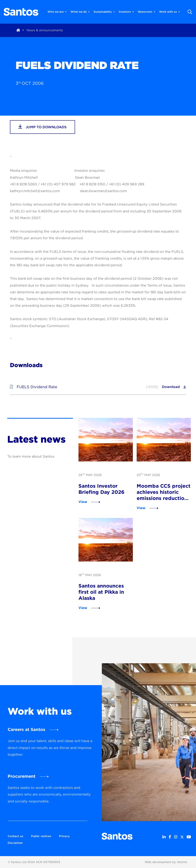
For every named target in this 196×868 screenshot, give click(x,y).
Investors (126, 12)
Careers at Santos (26, 729)
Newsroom (147, 12)
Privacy (64, 836)
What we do (80, 12)
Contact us (16, 836)
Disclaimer (15, 843)
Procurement (22, 776)
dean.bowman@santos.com (103, 191)
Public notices (41, 836)
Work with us (169, 12)
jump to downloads (42, 127)
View (83, 502)
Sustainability (104, 12)
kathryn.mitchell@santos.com (35, 191)
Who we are (57, 12)
